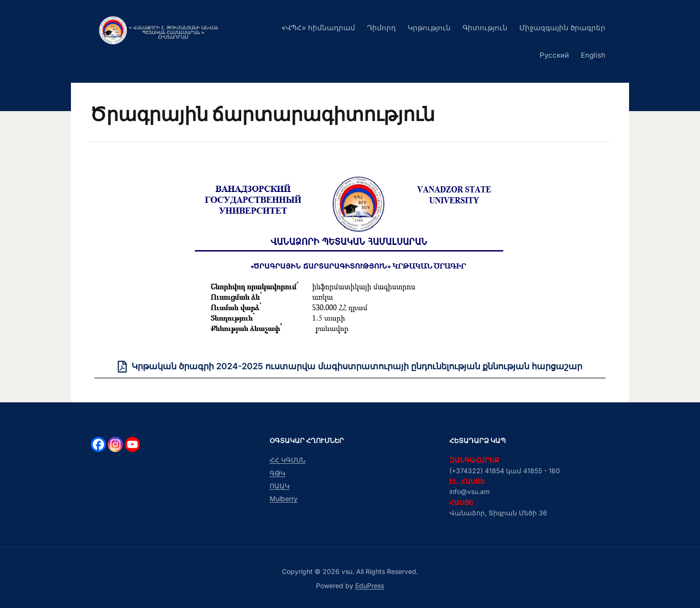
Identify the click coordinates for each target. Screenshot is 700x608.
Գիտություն (485, 28)
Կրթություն (429, 28)
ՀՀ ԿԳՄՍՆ (288, 460)
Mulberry (284, 499)
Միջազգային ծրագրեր (562, 28)
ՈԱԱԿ (280, 486)
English (593, 55)
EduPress (370, 586)
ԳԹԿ (277, 473)
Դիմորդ (381, 28)
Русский (554, 55)
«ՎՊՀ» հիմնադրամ (318, 28)
